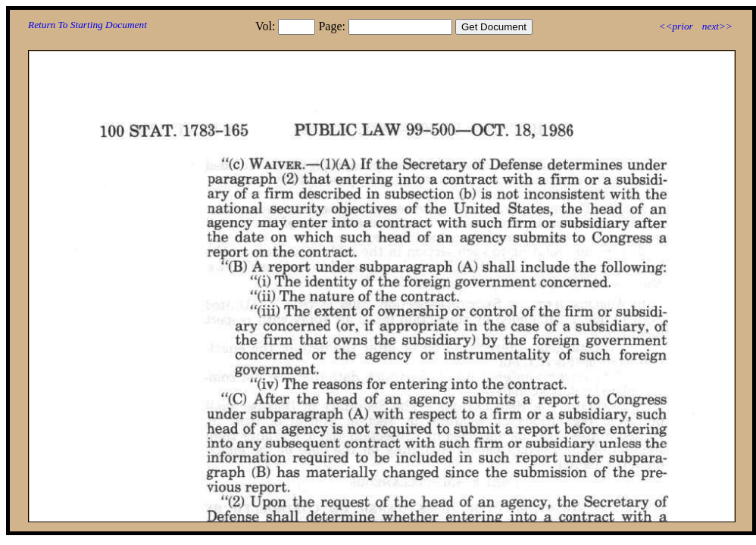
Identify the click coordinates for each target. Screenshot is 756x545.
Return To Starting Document (87, 25)
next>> (717, 26)
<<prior (675, 26)
